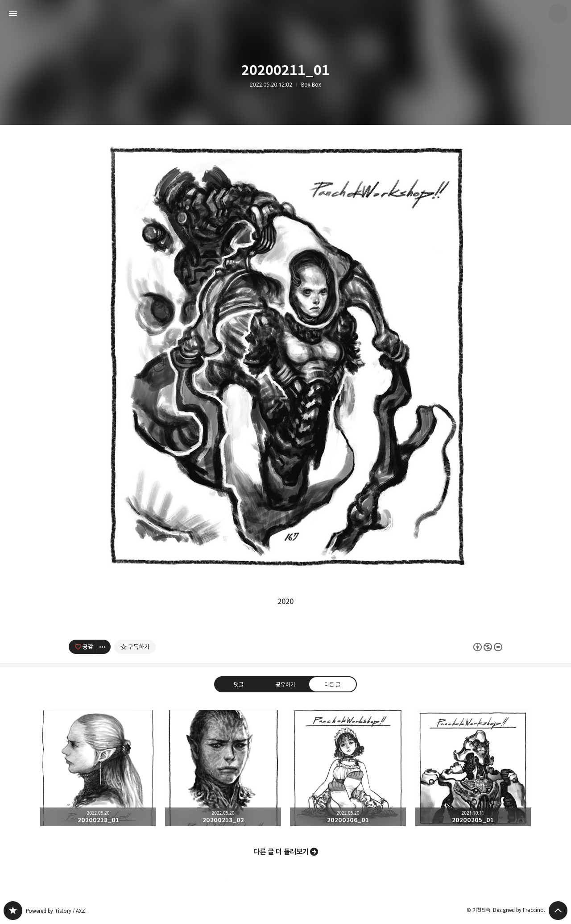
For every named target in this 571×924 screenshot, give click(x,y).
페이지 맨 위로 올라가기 (558, 911)
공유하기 (285, 684)
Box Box (311, 85)
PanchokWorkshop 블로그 (13, 911)
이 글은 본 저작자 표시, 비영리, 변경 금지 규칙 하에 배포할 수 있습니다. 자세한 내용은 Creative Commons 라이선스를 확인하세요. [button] (488, 647)
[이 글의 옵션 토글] (103, 647)
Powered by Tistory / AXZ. (56, 911)
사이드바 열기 (13, 13)
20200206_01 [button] (348, 768)
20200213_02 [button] (223, 768)
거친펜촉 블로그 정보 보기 (558, 13)
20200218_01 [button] (98, 768)
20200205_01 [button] (473, 768)
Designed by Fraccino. (519, 910)
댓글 (239, 684)
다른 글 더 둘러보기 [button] (281, 852)
